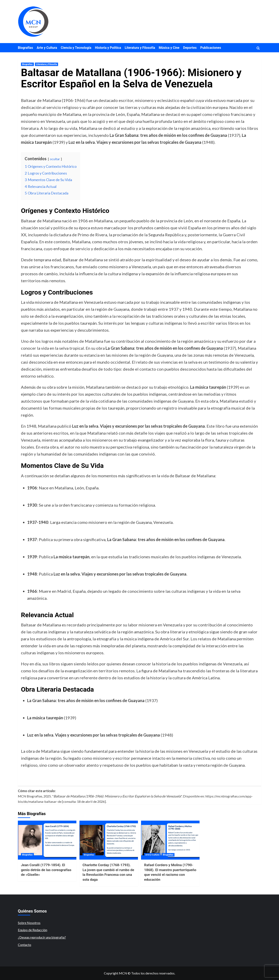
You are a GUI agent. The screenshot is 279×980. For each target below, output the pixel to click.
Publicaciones (211, 48)
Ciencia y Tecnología (76, 48)
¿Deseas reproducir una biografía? (42, 937)
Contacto (25, 945)
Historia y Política (108, 48)
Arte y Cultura (47, 48)
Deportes (190, 48)
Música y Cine (169, 48)
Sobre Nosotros (29, 923)
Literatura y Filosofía (140, 48)
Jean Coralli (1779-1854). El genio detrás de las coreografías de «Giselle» (46, 870)
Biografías (25, 48)
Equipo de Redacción (33, 930)
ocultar (55, 159)
